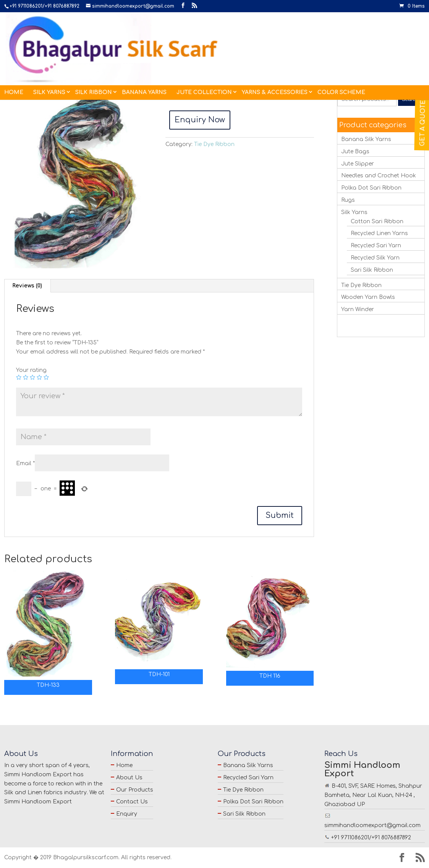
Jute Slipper (358, 164)
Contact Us (132, 802)
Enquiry (127, 814)
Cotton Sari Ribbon (377, 221)
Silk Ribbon (94, 45)
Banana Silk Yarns (366, 139)
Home (14, 45)
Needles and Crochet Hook (379, 176)
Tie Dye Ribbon (44, 79)
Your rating (31, 370)
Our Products (135, 790)
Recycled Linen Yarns (379, 233)
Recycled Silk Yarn (375, 258)
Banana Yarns (144, 45)
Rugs (348, 200)
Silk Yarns (49, 45)
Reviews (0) (27, 286)
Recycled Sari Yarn (376, 246)
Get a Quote (423, 123)
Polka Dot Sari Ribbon (371, 188)
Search (410, 99)
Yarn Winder (358, 309)
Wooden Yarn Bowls (368, 297)
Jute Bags (355, 152)
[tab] (27, 286)
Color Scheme (341, 45)
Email (25, 463)
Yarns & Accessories (275, 45)
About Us (129, 778)
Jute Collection (204, 45)
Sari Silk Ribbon (372, 270)
